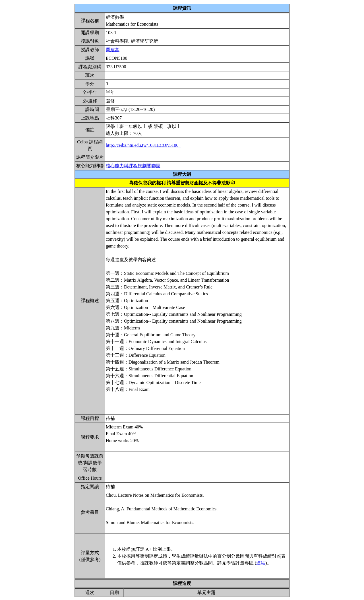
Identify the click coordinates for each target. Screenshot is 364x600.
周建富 (113, 50)
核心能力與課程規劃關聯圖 (133, 166)
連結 (261, 563)
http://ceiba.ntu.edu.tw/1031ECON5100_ (143, 145)
